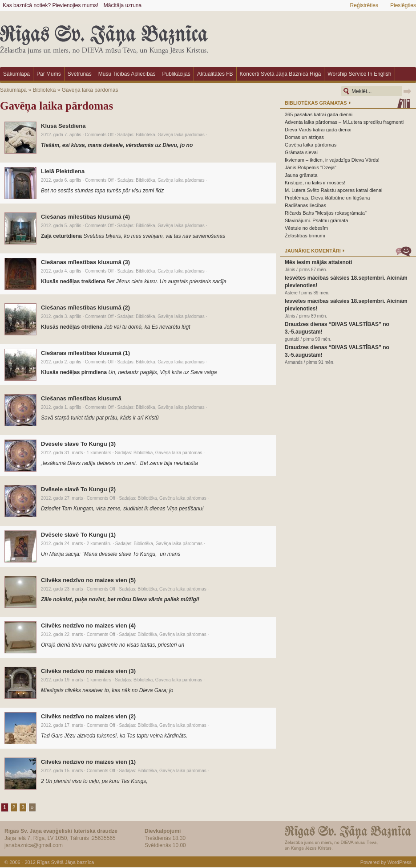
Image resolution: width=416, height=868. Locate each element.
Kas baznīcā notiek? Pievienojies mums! (50, 5)
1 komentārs (99, 453)
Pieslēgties (403, 5)
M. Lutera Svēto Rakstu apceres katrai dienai (334, 190)
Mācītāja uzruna (123, 5)
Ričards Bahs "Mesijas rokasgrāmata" (326, 213)
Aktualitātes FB (215, 74)
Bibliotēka (44, 90)
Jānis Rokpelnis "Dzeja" (311, 167)
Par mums (49, 74)
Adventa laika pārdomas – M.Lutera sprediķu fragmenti (344, 122)
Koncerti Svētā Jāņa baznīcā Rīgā (281, 74)
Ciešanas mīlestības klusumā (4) (85, 217)
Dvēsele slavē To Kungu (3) (78, 444)
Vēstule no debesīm (306, 228)
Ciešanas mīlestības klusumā (81, 398)
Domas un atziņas (304, 137)
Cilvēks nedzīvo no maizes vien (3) (88, 671)
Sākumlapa (16, 74)
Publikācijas (176, 74)
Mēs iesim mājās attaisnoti (318, 262)
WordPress (400, 862)
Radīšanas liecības (305, 205)
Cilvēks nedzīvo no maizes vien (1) (88, 762)
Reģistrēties (364, 5)
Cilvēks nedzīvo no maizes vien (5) (88, 580)
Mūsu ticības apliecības (127, 74)
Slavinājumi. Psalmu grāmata (316, 220)
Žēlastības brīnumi (305, 236)
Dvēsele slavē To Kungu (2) (78, 489)
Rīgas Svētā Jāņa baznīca (65, 862)
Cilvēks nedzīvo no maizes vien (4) (88, 626)
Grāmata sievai (301, 152)
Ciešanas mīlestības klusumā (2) (85, 308)
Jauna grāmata (301, 175)
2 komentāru (99, 544)
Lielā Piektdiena (63, 171)
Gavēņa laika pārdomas (90, 90)
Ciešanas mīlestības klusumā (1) (85, 353)
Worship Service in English (359, 74)
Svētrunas (80, 74)
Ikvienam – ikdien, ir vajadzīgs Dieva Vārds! (332, 160)
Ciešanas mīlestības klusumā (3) (85, 262)
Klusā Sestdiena (63, 126)
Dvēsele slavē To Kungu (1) (78, 535)
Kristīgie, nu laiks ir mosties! (315, 183)
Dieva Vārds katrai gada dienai (318, 130)
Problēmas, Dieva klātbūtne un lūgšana (327, 198)
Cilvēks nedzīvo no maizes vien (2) (88, 716)
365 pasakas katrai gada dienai (319, 114)
